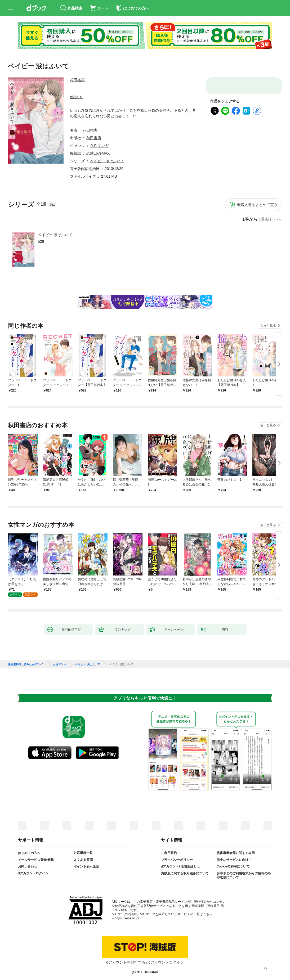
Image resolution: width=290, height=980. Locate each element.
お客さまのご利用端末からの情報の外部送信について (244, 871)
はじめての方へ (29, 849)
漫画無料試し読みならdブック (26, 660)
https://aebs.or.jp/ (127, 914)
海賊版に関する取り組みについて (185, 869)
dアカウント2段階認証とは (180, 862)
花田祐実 (77, 80)
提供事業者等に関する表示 (236, 849)
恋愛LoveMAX (98, 153)
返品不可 (76, 97)
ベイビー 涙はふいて (55, 235)
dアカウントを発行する (126, 958)
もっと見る (268, 326)
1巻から (250, 219)
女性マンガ (99, 146)
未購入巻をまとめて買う (257, 205)
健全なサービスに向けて (234, 856)
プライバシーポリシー (177, 856)
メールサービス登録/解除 (36, 856)
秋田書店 (94, 138)
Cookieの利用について (233, 862)
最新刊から (271, 219)
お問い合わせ (28, 862)
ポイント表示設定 (86, 862)
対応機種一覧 (83, 849)
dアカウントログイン (33, 869)
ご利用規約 (169, 849)
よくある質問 (83, 856)
